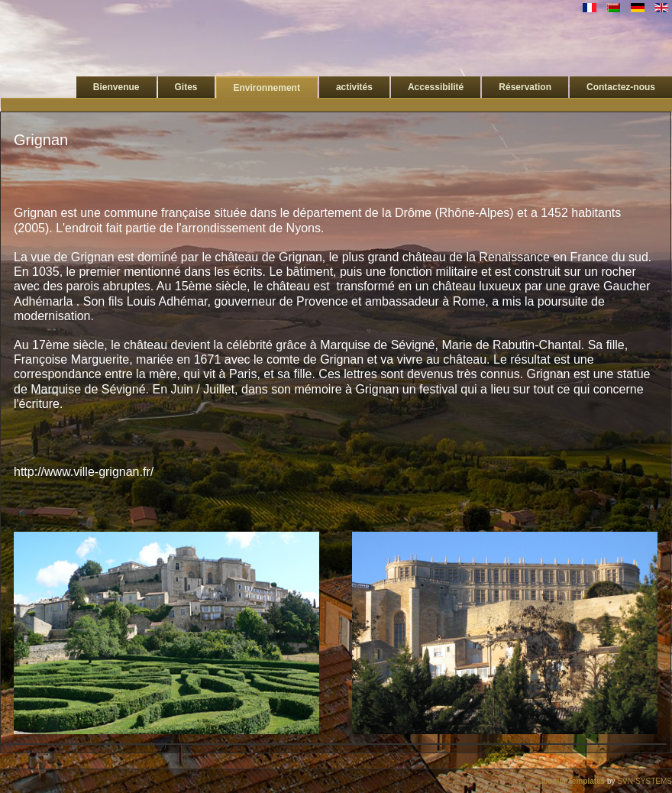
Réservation (525, 87)
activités (354, 87)
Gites (186, 87)
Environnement (267, 88)
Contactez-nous (621, 87)
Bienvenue (116, 87)
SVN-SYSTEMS (645, 781)
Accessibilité (436, 87)
